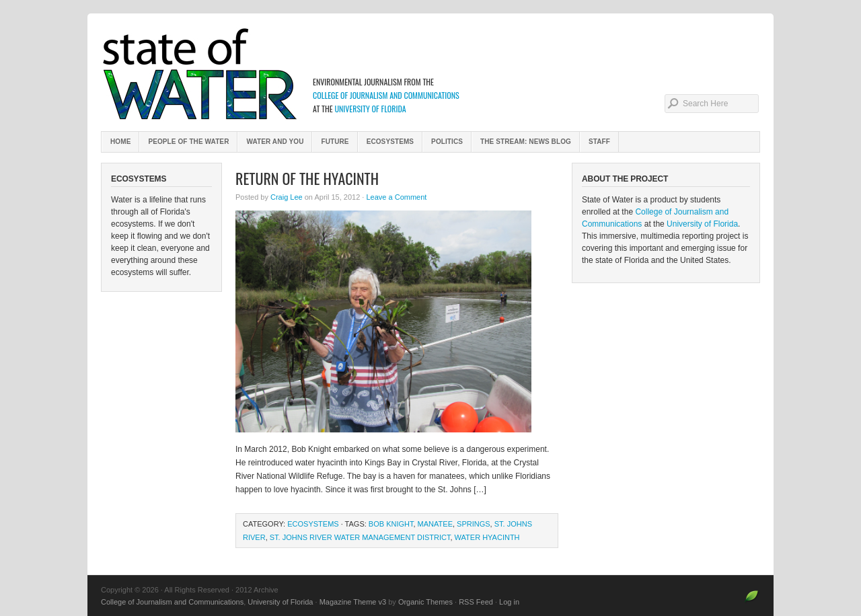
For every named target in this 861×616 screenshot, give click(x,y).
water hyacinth (487, 537)
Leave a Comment (396, 197)
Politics (447, 142)
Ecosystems (390, 142)
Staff (599, 142)
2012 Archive (430, 74)
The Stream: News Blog (526, 142)
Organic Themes (425, 602)
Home (120, 142)
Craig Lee (287, 197)
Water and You (275, 142)
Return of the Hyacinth (307, 178)
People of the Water (188, 142)
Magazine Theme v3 (353, 602)
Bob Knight (391, 524)
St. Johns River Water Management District (360, 537)
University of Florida (370, 109)
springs (474, 524)
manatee (435, 524)
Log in (509, 602)
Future (335, 142)
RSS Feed (476, 602)
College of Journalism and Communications (386, 95)
